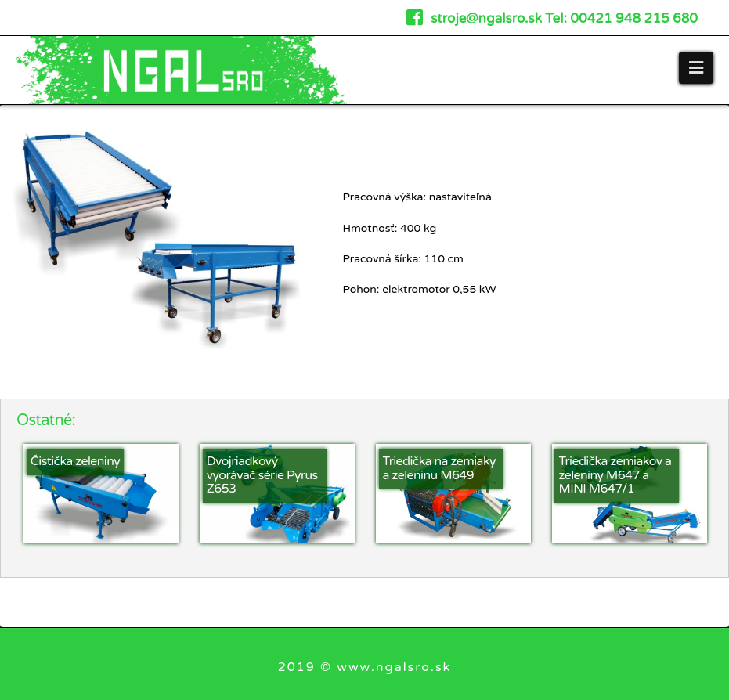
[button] (696, 68)
